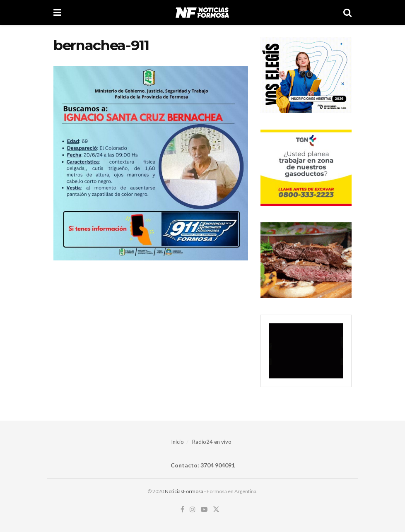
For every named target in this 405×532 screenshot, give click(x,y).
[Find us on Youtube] (204, 509)
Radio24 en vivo (212, 442)
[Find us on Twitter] (216, 509)
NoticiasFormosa (184, 491)
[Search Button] (347, 12)
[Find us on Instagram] (193, 509)
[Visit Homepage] (202, 12)
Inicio (177, 442)
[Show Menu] (57, 12)
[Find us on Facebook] (182, 509)
